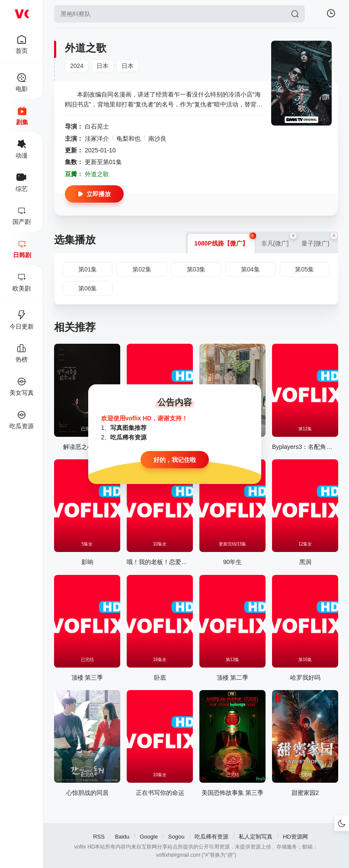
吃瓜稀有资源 (211, 837)
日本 (102, 66)
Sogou (176, 837)
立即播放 (94, 194)
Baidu (122, 837)
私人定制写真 (256, 837)
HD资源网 (295, 837)
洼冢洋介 (97, 139)
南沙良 (157, 139)
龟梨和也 (128, 139)
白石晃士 (97, 126)
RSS (99, 837)
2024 (77, 66)
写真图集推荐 (128, 428)
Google (149, 837)
